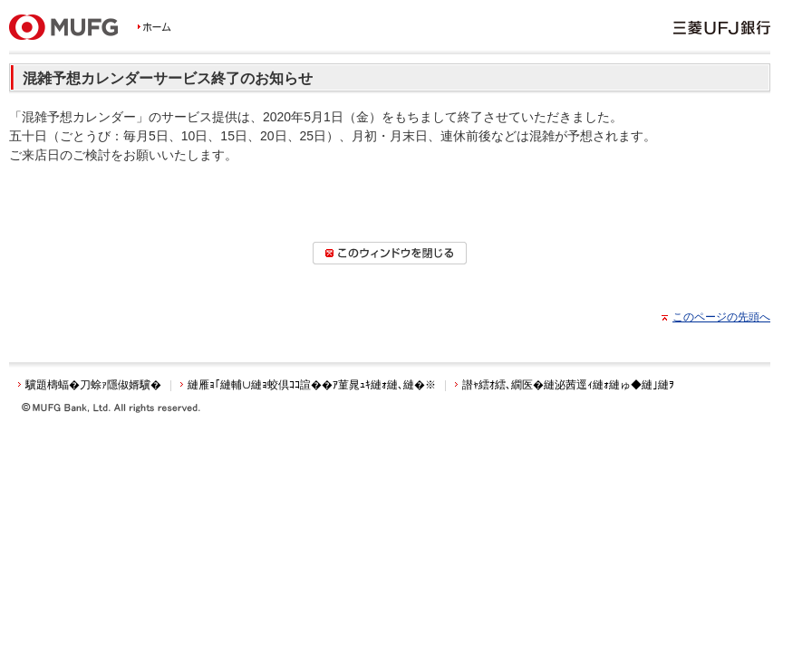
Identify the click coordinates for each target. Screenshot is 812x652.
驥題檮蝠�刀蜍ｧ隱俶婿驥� (93, 385)
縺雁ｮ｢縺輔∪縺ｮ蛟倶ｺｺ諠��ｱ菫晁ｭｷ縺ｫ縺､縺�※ (312, 385)
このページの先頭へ (721, 317)
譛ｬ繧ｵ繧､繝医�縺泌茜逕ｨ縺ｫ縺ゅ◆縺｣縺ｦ (568, 385)
